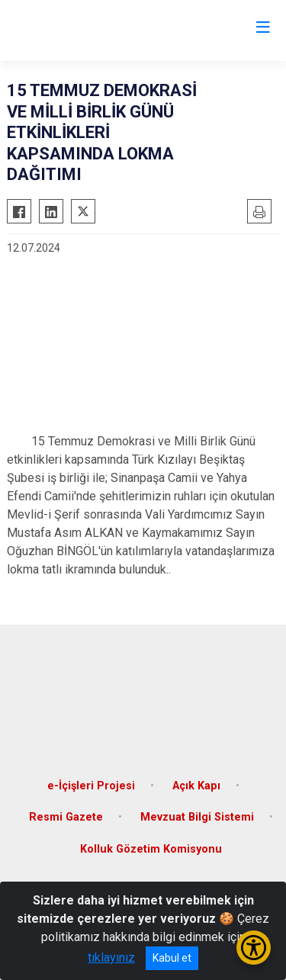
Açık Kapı (196, 786)
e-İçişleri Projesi (91, 786)
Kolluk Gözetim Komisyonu (151, 849)
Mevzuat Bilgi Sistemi (197, 817)
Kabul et (172, 958)
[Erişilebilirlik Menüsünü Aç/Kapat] (254, 948)
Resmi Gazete (66, 817)
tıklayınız (111, 958)
